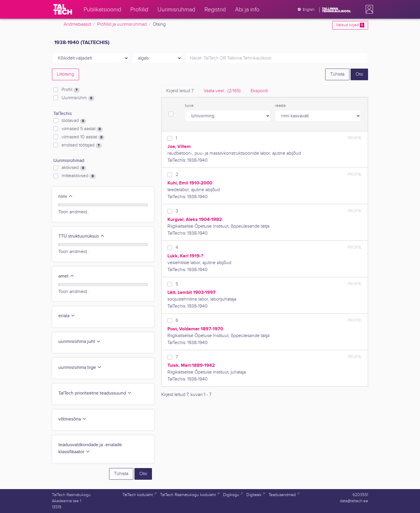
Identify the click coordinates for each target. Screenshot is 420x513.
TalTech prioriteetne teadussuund (95, 393)
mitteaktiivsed (79, 176)
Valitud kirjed (350, 25)
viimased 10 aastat (83, 137)
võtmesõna (72, 419)
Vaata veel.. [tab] (222, 91)
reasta (280, 106)
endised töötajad (82, 145)
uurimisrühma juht (80, 342)
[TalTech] (63, 9)
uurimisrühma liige (80, 368)
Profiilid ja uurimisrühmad (122, 24)
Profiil (71, 90)
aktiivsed (74, 168)
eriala (67, 316)
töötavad (74, 121)
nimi (66, 197)
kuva (189, 106)
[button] (368, 9)
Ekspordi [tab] (259, 91)
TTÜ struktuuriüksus (82, 236)
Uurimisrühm (78, 98)
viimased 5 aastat (82, 129)
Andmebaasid (77, 24)
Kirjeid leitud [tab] (180, 91)
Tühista (337, 74)
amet (66, 276)
